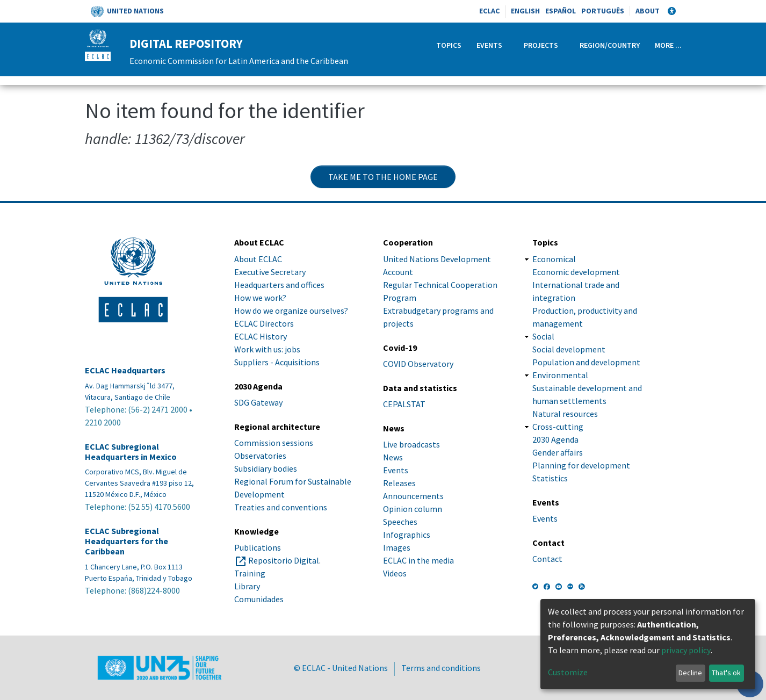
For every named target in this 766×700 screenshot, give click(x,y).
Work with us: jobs (267, 349)
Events (489, 45)
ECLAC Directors (264, 323)
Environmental (560, 375)
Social (543, 336)
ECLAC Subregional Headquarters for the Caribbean (127, 541)
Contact (547, 559)
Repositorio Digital (284, 560)
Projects (541, 45)
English (525, 11)
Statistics (550, 478)
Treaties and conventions (281, 507)
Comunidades (259, 599)
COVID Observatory (418, 364)
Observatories (260, 456)
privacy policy (686, 650)
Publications (258, 547)
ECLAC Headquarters (125, 370)
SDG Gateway (258, 402)
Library (247, 586)
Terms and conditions (441, 668)
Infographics (407, 535)
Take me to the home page (383, 177)
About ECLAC (258, 259)
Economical (554, 259)
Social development (569, 349)
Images (397, 547)
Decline (690, 673)
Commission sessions (274, 443)
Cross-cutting (558, 427)
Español (561, 11)
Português (603, 11)
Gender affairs (558, 452)
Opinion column (413, 509)
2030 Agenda (555, 439)
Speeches (400, 522)
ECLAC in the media (418, 560)
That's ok (726, 673)
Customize (568, 672)
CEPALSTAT (404, 404)
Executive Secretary (270, 272)
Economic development (576, 272)
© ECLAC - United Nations (341, 668)
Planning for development (581, 465)
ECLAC (489, 11)
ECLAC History (261, 336)
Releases (399, 483)
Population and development (586, 362)
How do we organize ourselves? (291, 311)
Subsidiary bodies (266, 468)
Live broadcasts (411, 444)
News (393, 457)
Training (250, 573)
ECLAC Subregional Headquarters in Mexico (131, 452)
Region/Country (610, 45)
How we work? (260, 298)
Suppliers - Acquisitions (277, 362)
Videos (395, 573)
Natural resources (565, 414)
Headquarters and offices (279, 285)
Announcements (413, 496)
